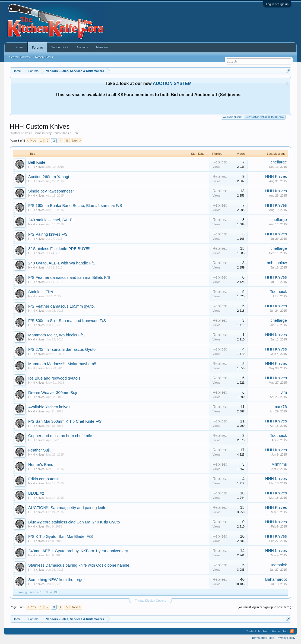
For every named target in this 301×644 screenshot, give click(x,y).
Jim (284, 392)
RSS (292, 631)
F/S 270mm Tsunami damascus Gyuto (62, 349)
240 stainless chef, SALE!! (51, 220)
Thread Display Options (150, 601)
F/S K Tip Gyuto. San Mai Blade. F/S (61, 536)
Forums (37, 48)
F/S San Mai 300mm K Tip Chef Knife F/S (65, 421)
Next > (76, 141)
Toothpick (278, 292)
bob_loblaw (277, 263)
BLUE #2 (36, 493)
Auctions (82, 47)
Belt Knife (37, 162)
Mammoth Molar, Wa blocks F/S (56, 335)
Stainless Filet (41, 292)
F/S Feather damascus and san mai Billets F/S (69, 277)
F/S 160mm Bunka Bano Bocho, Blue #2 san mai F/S (75, 206)
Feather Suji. (39, 450)
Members (102, 47)
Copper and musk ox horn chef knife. (61, 436)
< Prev (31, 141)
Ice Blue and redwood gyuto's (54, 378)
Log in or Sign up (277, 4)
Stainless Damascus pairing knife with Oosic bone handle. (79, 565)
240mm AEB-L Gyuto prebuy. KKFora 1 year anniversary (78, 551)
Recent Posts (44, 57)
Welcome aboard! (232, 117)
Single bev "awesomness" (51, 191)
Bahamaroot (276, 579)
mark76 (280, 407)
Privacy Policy (286, 638)
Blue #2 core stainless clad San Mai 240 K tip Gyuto (74, 522)
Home (19, 47)
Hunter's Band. (41, 465)
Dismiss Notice (287, 83)
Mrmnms (279, 464)
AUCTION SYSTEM (172, 83)
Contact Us (253, 631)
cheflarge (279, 162)
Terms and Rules (263, 638)
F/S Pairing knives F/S (48, 234)
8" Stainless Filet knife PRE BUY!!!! (59, 249)
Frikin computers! (43, 479)
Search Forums (19, 57)
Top (285, 631)
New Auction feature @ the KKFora (265, 117)
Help (266, 631)
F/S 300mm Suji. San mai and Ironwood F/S (67, 321)
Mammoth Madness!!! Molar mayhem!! (62, 364)
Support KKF (60, 47)
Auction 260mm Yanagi (49, 177)
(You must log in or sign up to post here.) (264, 607)
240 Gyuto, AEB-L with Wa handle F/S (62, 263)
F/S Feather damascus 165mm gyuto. (61, 306)
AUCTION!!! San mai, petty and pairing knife (67, 508)
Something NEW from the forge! (56, 580)
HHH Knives (36, 167)
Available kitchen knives (49, 407)
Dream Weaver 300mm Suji (53, 393)
